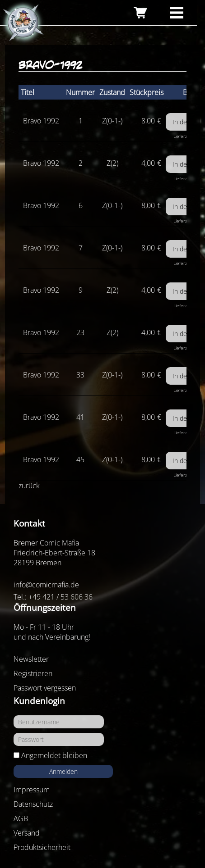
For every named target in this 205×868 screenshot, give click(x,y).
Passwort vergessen (45, 688)
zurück (29, 486)
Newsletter (31, 659)
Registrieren (33, 673)
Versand (27, 833)
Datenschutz (33, 804)
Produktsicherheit (42, 847)
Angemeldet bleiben (54, 755)
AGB (21, 818)
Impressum (32, 790)
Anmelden (63, 771)
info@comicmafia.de (46, 585)
